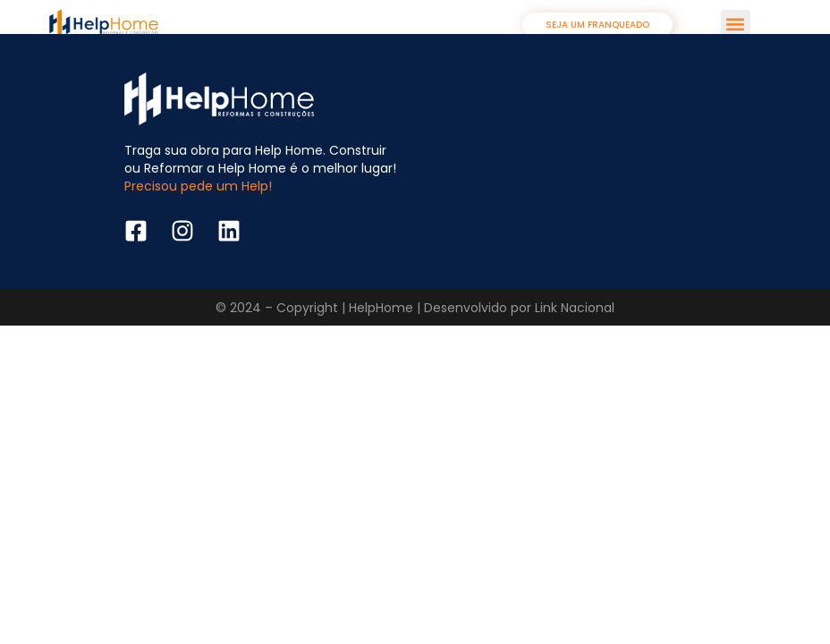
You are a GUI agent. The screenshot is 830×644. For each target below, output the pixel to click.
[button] (736, 25)
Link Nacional (575, 308)
